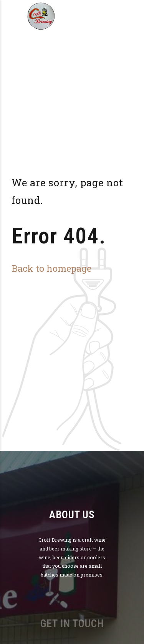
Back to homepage (51, 268)
